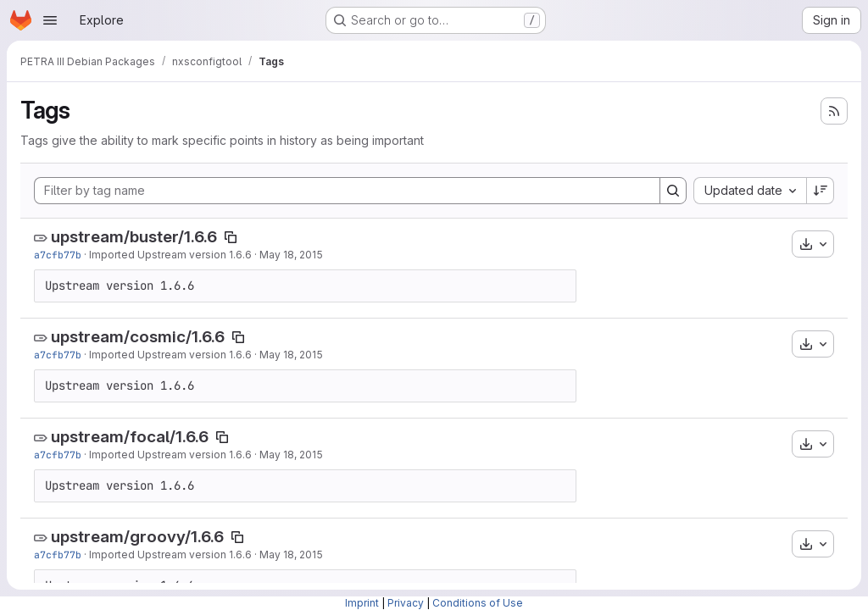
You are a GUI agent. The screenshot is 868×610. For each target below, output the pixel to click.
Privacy (406, 603)
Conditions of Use (478, 603)
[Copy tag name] (231, 237)
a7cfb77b (58, 255)
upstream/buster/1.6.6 (134, 237)
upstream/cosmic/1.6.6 (138, 337)
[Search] (673, 191)
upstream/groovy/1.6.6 (137, 537)
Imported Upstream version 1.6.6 (170, 255)
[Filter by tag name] (347, 191)
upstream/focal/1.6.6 (130, 437)
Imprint (362, 603)
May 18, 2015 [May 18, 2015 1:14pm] (291, 255)
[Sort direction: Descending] (821, 191)
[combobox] (750, 191)
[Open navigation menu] (50, 20)
